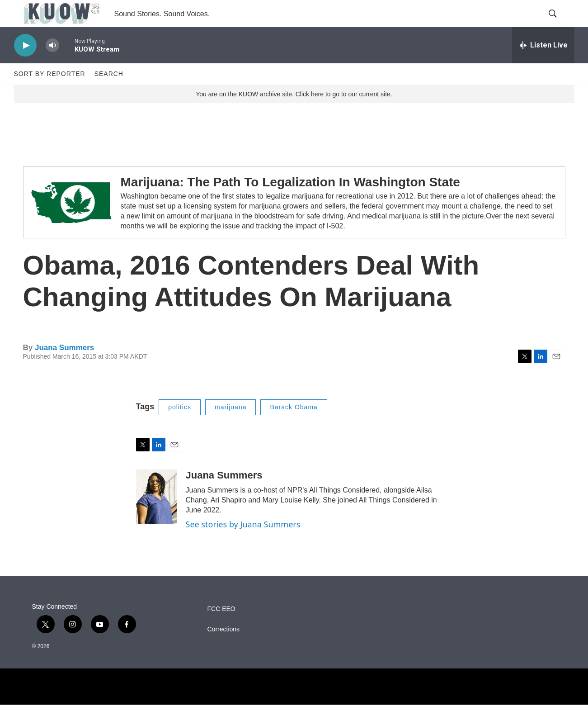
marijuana (230, 427)
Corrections (224, 650)
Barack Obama (294, 427)
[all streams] (543, 66)
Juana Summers (64, 368)
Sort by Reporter (50, 94)
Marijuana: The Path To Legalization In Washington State (290, 202)
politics (180, 427)
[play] (25, 66)
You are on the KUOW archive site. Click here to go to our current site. (294, 114)
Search (109, 94)
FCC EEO (221, 629)
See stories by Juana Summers (243, 545)
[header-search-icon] (560, 24)
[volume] (52, 66)
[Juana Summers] (156, 517)
